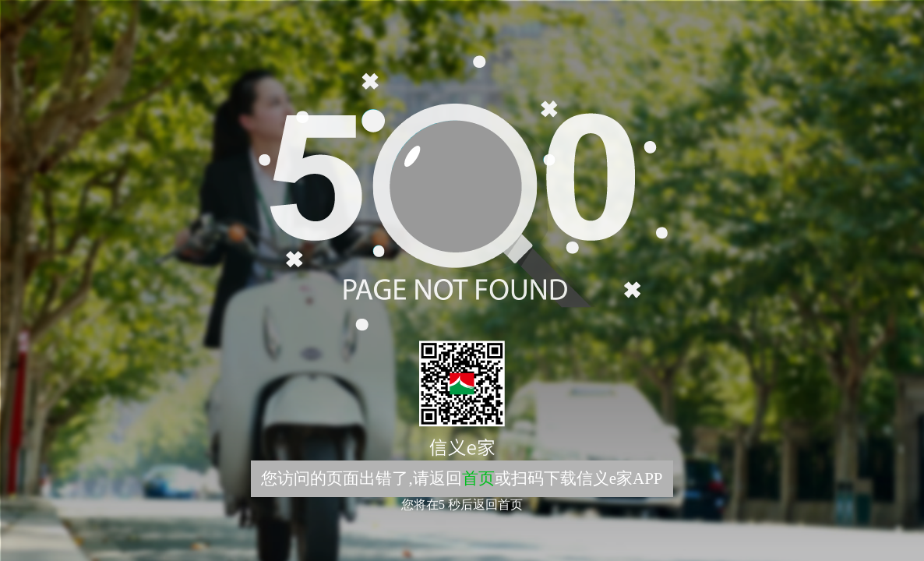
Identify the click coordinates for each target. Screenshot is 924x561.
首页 (478, 478)
